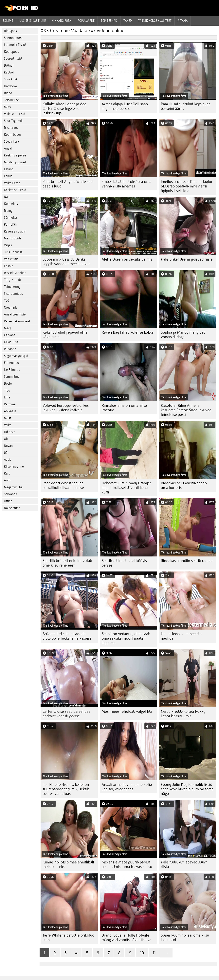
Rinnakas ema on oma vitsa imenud (124, 408)
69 (6, 453)
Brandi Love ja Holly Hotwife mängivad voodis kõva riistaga (127, 938)
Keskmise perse (15, 155)
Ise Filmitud (12, 370)
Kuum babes (13, 135)
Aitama (183, 21)
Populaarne (86, 21)
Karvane (10, 335)
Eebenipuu (11, 363)
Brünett (9, 65)
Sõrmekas (11, 218)
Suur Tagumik (13, 121)
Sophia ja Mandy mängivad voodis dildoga (183, 335)
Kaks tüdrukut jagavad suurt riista (184, 864)
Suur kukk (11, 79)
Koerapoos (11, 52)
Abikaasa (10, 411)
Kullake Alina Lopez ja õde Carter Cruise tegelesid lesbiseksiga (64, 109)
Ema (7, 397)
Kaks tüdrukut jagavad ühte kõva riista (65, 335)
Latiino (9, 169)
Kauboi (9, 72)
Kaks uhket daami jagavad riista (187, 259)
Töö (7, 301)
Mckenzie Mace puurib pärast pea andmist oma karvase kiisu (127, 864)
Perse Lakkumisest (17, 321)
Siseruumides (13, 294)
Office (8, 501)
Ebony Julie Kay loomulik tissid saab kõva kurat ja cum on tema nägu (187, 789)
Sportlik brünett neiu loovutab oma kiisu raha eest (67, 563)
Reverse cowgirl (15, 231)
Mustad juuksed (15, 162)
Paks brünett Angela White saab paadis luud (68, 184)
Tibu (7, 390)
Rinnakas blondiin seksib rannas (187, 561)
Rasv (7, 473)
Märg (8, 328)
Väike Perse (12, 183)
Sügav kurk (11, 142)
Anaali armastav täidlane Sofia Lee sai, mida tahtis (127, 787)
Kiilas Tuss (11, 342)
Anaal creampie (15, 314)
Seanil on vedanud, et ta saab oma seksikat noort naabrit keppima (126, 638)
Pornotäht (11, 225)
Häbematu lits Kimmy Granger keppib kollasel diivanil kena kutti (126, 488)
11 (154, 953)
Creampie (11, 307)
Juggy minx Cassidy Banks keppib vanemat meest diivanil (68, 262)
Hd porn (10, 432)
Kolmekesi (11, 204)
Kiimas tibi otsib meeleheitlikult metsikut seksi (68, 864)
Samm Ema (12, 377)
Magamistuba (13, 487)
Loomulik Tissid (15, 45)
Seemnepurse (14, 38)
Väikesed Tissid (15, 114)
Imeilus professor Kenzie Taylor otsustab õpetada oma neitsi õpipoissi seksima (187, 186)
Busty (8, 384)
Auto (7, 480)
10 (142, 953)
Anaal (8, 148)
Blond (8, 93)
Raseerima (11, 128)
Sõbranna (10, 494)
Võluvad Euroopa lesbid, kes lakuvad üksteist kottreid (66, 408)
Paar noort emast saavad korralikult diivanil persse (63, 485)
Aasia (8, 460)
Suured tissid (13, 59)
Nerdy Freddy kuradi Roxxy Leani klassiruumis (183, 714)
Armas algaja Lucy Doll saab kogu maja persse (125, 106)
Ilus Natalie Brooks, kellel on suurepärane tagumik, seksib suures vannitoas (66, 789)
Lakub (8, 176)
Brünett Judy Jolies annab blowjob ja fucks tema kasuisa (67, 636)
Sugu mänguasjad (16, 356)
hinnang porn (62, 21)
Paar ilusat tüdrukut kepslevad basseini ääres (186, 106)
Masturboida (13, 238)
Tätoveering (12, 287)
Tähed (128, 21)
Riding (8, 211)
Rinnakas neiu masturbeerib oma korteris (184, 485)
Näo (7, 197)
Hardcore (10, 86)
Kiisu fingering (14, 466)
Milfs (7, 107)
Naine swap (12, 508)
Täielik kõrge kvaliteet (155, 21)
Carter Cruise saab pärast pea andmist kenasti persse (66, 714)
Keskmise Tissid (15, 190)
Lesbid (9, 266)
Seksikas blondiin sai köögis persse (124, 563)
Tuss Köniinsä (13, 252)
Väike (8, 425)
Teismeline (11, 100)
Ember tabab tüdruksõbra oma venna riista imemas (127, 184)
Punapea (10, 349)
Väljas (8, 245)
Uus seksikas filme (33, 21)
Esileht (8, 21)
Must (7, 418)
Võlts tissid (11, 259)
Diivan (8, 446)
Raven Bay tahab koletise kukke (128, 332)
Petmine (10, 404)
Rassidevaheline (15, 273)
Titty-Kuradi (12, 280)
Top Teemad (109, 21)
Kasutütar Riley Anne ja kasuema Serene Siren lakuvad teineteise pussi (186, 410)
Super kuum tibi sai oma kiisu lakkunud (185, 938)
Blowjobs (10, 31)
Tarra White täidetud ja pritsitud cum (68, 938)
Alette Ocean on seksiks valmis (127, 259)
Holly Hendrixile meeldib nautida (181, 636)
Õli (6, 439)
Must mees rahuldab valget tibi (127, 711)
